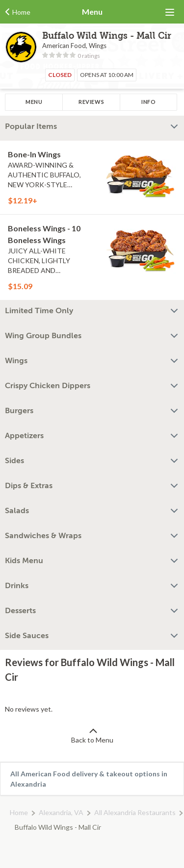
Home (19, 812)
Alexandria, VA (61, 812)
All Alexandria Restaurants (135, 812)
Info (148, 102)
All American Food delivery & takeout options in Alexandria (89, 779)
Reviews (91, 102)
